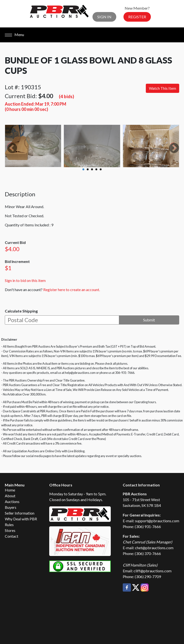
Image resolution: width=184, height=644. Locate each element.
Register (137, 17)
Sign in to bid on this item (25, 280)
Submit (149, 320)
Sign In (104, 17)
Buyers (11, 507)
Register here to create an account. (72, 290)
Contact (12, 536)
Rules (9, 525)
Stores (10, 530)
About (10, 496)
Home (10, 490)
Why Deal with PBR (21, 519)
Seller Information (20, 513)
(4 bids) (66, 96)
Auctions (12, 501)
